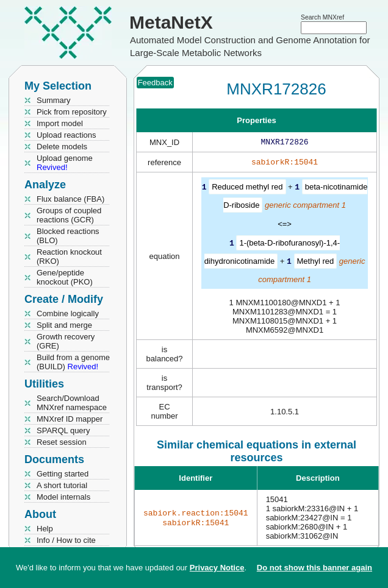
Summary (54, 100)
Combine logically (68, 313)
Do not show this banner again (314, 568)
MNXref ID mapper (70, 419)
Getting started (63, 474)
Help (45, 529)
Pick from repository (72, 112)
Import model (60, 123)
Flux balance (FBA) (70, 199)
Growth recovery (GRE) (66, 341)
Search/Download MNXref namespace (72, 403)
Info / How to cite (66, 540)
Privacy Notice (217, 568)
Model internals (63, 497)
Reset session (62, 442)
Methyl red (316, 262)
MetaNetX (171, 22)
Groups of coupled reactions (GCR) (69, 215)
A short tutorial (62, 485)
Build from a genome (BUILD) (73, 362)
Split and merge (64, 325)
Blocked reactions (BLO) (68, 236)
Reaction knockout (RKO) (69, 257)
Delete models (62, 147)
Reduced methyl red (247, 189)
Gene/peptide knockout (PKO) (65, 277)
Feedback (155, 83)
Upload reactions (66, 135)
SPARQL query (63, 430)
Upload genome (65, 163)
